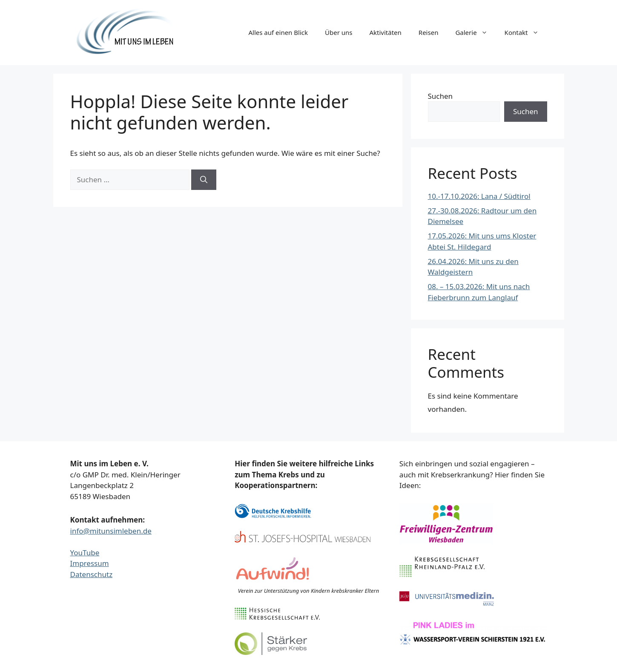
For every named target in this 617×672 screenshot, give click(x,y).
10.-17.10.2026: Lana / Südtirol (479, 196)
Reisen (429, 32)
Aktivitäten (385, 32)
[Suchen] (204, 180)
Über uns (339, 32)
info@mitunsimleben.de (111, 531)
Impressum (90, 563)
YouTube (85, 553)
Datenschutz (92, 574)
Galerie (475, 32)
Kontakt (526, 32)
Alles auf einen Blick (278, 32)
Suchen (441, 96)
